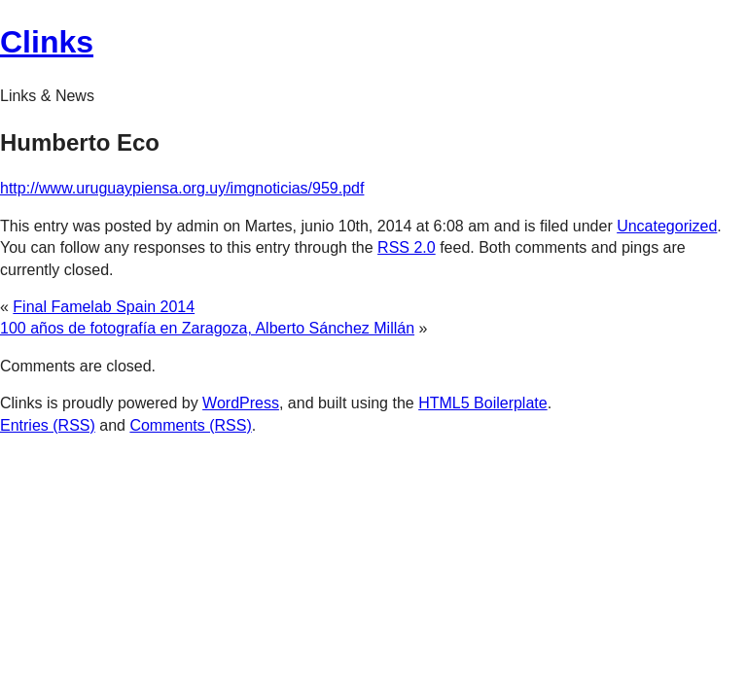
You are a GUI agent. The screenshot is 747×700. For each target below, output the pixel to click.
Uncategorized (667, 226)
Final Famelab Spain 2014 (104, 307)
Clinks (47, 42)
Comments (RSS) (190, 425)
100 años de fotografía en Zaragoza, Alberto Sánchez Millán (207, 328)
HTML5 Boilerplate (483, 403)
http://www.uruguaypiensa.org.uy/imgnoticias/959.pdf (182, 188)
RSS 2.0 (407, 247)
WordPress (241, 403)
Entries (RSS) (48, 425)
